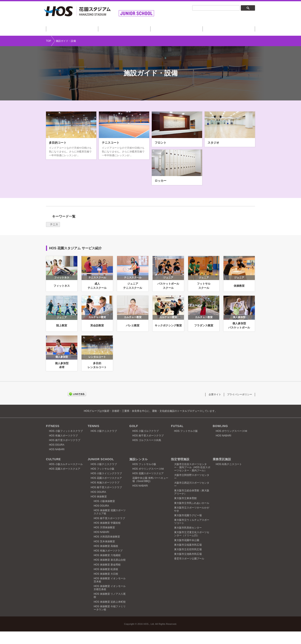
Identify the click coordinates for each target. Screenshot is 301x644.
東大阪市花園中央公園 (187, 553)
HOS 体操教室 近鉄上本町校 (110, 614)
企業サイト (212, 407)
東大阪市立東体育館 (185, 511)
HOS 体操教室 (99, 509)
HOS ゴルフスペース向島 (147, 453)
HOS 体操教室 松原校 (106, 582)
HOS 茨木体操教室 (104, 554)
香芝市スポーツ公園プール (189, 571)
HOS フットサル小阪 (186, 443)
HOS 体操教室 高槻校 (106, 559)
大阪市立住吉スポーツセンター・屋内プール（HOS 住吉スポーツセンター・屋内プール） (192, 480)
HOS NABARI (57, 462)
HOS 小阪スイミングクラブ (106, 486)
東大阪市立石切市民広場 (188, 562)
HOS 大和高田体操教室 (107, 549)
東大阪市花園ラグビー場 (188, 528)
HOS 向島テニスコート (229, 477)
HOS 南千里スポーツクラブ (64, 453)
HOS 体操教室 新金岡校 (107, 577)
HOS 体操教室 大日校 (106, 586)
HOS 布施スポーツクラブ (63, 448)
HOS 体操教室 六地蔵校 (107, 568)
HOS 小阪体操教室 (104, 514)
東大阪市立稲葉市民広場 (188, 557)
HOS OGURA (57, 457)
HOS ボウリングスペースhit (231, 443)
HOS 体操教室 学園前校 (107, 535)
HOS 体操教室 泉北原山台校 (110, 572)
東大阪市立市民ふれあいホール (192, 515)
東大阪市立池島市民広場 (188, 567)
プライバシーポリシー (239, 407)
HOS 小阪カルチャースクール (66, 477)
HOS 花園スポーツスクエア (64, 481)
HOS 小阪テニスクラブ (104, 443)
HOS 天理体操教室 (104, 540)
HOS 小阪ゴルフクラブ (145, 443)
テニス (54, 237)
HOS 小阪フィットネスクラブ (66, 443)
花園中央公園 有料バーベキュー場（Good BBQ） (150, 492)
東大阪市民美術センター (188, 540)
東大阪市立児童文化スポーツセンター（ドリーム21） (192, 546)
